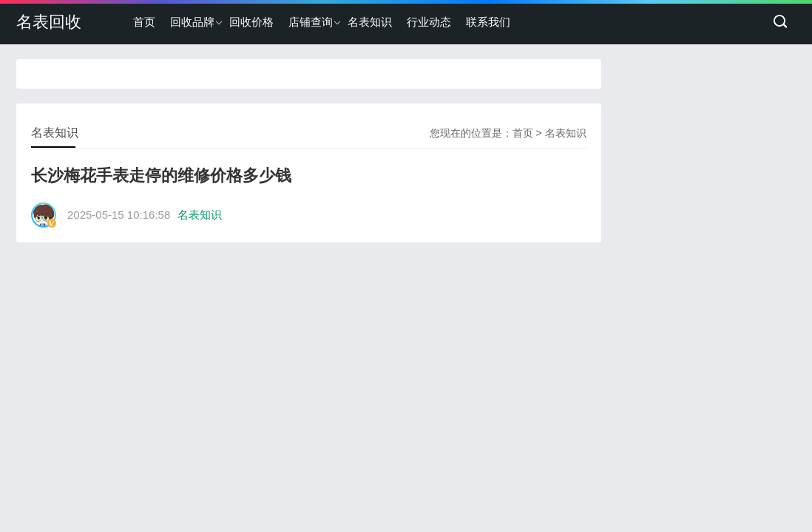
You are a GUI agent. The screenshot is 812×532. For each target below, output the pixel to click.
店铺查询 (311, 22)
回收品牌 (192, 22)
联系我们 (488, 22)
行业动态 (429, 22)
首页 (144, 22)
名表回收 (49, 22)
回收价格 (251, 22)
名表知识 (370, 22)
